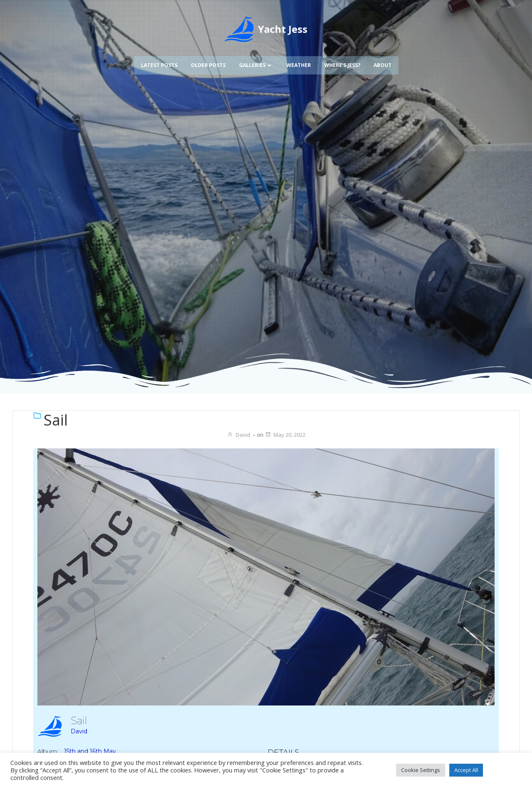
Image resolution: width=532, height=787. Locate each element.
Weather (299, 60)
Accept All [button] (466, 770)
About (383, 60)
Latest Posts (159, 60)
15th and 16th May (90, 751)
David (239, 435)
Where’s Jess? (342, 60)
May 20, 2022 (285, 435)
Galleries (256, 60)
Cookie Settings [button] (421, 770)
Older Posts (208, 60)
